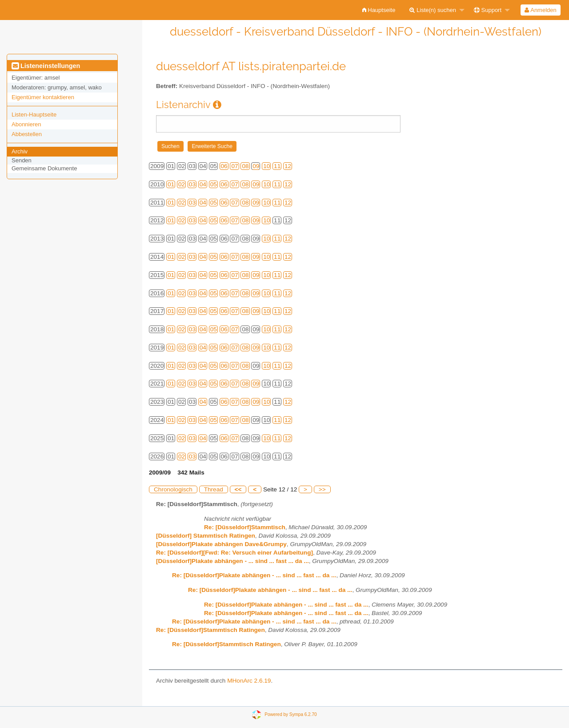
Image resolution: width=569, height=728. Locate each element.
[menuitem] (379, 10)
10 (266, 166)
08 (245, 166)
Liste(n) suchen (433, 10)
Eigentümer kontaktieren (43, 97)
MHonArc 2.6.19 (249, 681)
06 (224, 166)
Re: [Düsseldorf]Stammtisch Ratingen (210, 630)
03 (192, 184)
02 (182, 184)
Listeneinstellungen (46, 66)
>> (322, 489)
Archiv (20, 151)
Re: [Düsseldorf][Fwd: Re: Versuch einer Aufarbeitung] (234, 553)
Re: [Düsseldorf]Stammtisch (245, 527)
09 (256, 166)
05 (214, 184)
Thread (214, 489)
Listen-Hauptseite (34, 115)
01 (171, 184)
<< (238, 489)
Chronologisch (173, 489)
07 (234, 166)
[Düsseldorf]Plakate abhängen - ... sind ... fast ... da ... (232, 561)
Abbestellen (27, 134)
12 (288, 166)
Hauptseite (379, 10)
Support (488, 10)
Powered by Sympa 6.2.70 (291, 714)
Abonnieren (26, 124)
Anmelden (540, 10)
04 (203, 184)
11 (277, 166)
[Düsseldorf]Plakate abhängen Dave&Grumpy (221, 544)
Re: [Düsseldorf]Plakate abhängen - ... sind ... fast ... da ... (254, 575)
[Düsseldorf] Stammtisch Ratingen (206, 536)
